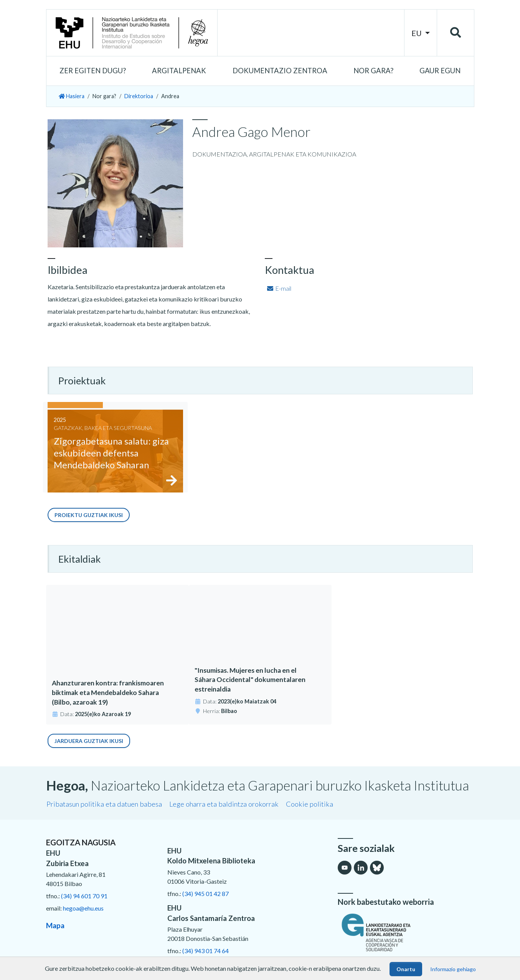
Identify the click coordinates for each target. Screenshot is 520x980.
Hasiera (72, 96)
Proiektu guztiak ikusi (89, 515)
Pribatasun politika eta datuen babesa (104, 804)
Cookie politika (310, 804)
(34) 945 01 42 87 (206, 894)
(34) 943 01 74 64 (206, 951)
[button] (93, 71)
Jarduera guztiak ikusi (89, 741)
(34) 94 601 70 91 (84, 896)
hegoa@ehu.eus (83, 908)
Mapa (55, 926)
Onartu (406, 969)
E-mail (279, 288)
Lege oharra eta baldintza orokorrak (224, 804)
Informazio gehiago (453, 969)
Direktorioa (139, 96)
